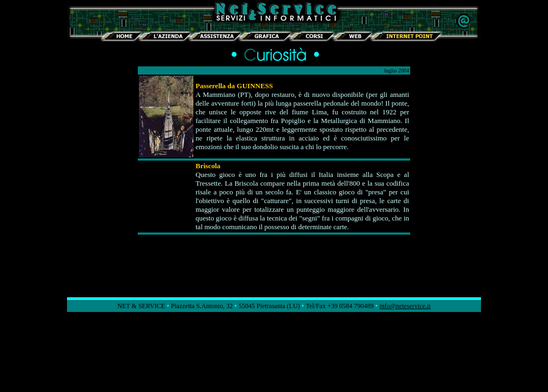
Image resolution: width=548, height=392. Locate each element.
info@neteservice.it (405, 306)
